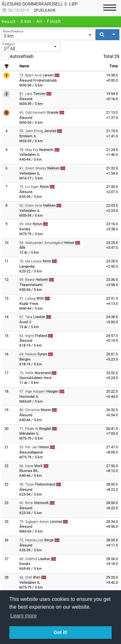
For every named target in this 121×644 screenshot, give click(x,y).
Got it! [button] (60, 632)
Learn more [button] (24, 616)
